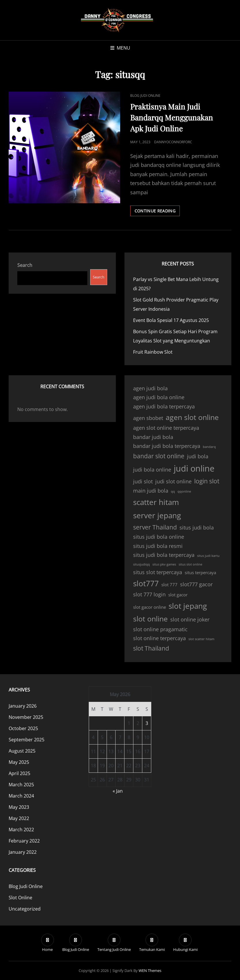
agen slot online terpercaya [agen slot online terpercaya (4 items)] (166, 428)
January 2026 (23, 706)
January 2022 (23, 852)
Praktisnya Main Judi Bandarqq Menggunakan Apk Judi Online (172, 117)
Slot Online (20, 898)
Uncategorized (25, 909)
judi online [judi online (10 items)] (194, 468)
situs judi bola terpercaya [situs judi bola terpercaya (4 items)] (164, 555)
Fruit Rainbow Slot (153, 352)
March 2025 (21, 785)
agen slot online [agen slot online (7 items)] (192, 417)
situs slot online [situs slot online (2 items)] (190, 564)
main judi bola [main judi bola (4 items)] (151, 491)
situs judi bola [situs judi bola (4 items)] (197, 527)
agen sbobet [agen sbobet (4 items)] (148, 418)
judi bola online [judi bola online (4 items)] (152, 470)
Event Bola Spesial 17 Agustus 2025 (171, 320)
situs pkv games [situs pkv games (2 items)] (164, 564)
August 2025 (22, 751)
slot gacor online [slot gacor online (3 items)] (150, 607)
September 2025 (27, 740)
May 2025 (19, 762)
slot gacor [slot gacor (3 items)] (178, 595)
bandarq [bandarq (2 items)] (209, 447)
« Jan (118, 791)
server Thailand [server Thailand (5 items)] (155, 527)
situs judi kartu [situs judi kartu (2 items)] (208, 556)
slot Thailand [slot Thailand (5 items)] (151, 648)
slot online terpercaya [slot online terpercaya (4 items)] (159, 638)
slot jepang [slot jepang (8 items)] (188, 606)
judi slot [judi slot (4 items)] (143, 481)
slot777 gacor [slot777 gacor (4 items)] (196, 584)
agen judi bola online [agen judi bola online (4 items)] (159, 397)
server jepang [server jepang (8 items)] (157, 515)
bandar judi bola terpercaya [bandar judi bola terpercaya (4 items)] (167, 446)
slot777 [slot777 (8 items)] (146, 583)
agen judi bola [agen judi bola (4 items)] (150, 388)
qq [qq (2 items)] (173, 491)
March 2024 (21, 796)
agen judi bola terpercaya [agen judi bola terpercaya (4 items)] (164, 406)
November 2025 (26, 717)
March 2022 (21, 830)
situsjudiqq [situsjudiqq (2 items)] (141, 564)
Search (25, 265)
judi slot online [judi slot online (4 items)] (173, 481)
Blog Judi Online (145, 96)
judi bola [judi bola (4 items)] (198, 456)
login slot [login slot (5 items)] (207, 481)
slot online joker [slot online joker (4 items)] (190, 619)
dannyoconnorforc (173, 142)
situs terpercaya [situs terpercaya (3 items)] (200, 572)
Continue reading (157, 212)
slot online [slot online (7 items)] (150, 619)
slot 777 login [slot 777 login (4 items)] (149, 594)
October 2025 (23, 728)
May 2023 (19, 807)
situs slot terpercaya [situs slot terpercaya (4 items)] (158, 572)
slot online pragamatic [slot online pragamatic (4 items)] (160, 629)
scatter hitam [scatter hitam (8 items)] (156, 502)
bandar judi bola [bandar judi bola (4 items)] (153, 437)
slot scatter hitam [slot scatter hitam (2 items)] (201, 639)
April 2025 (19, 773)
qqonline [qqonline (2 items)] (184, 491)
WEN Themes (150, 970)
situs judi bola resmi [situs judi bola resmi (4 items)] (158, 546)
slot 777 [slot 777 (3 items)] (169, 585)
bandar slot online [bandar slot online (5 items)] (159, 456)
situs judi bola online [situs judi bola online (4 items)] (159, 537)
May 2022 (19, 818)
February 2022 (24, 841)
